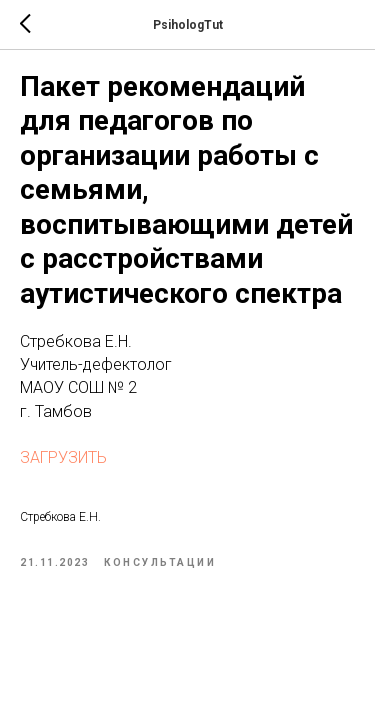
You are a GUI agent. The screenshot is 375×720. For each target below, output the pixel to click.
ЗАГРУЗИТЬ (63, 457)
